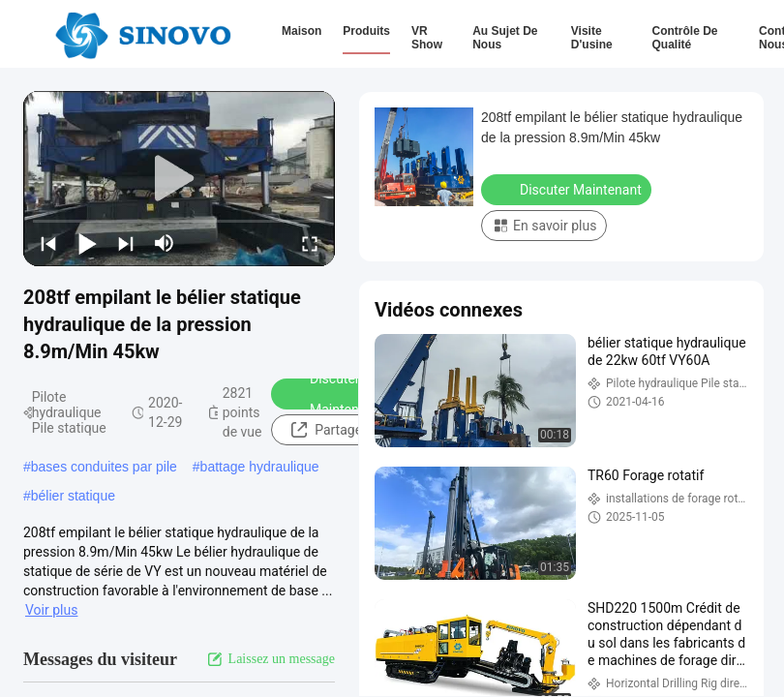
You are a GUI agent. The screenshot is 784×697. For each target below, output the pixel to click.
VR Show (427, 38)
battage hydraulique (260, 467)
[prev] (48, 243)
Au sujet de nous (505, 38)
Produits (366, 31)
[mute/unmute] (165, 243)
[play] (179, 179)
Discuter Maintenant (332, 394)
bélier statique (73, 496)
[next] (126, 243)
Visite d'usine (592, 38)
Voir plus (51, 610)
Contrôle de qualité (684, 38)
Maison (302, 31)
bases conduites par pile (104, 467)
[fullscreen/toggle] (310, 243)
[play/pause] (87, 243)
